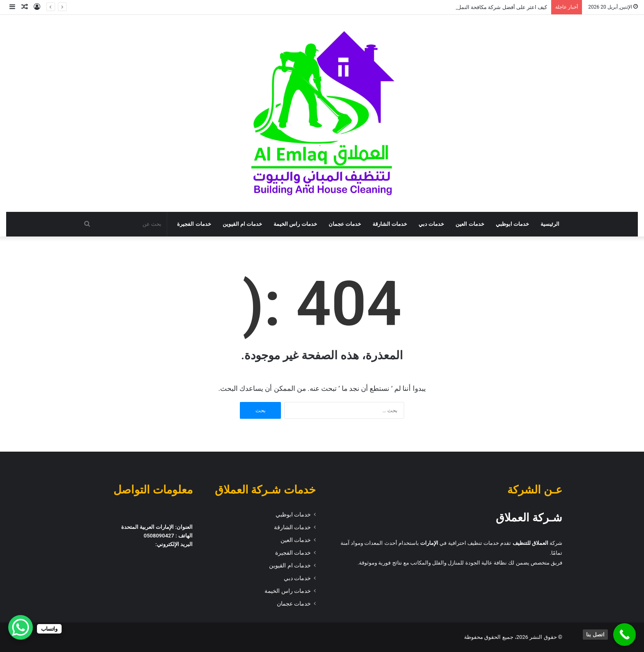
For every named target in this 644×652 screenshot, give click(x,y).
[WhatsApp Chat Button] (21, 627)
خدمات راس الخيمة (295, 224)
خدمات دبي (431, 224)
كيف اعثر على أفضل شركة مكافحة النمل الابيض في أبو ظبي (481, 7)
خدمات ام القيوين (243, 224)
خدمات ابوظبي (512, 224)
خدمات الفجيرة (194, 224)
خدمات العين (470, 224)
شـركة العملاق (529, 518)
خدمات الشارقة (390, 224)
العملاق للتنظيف (530, 543)
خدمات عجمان (345, 224)
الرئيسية (550, 224)
